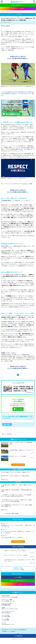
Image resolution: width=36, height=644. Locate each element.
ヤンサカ (18, 624)
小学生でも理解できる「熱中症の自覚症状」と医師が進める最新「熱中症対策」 (17, 491)
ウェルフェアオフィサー (12, 329)
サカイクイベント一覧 (18, 465)
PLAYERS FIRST (6, 201)
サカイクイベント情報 (18, 600)
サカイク (3, 12)
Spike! (18, 608)
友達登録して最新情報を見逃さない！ (18, 581)
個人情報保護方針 (22, 630)
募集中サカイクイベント (19, 439)
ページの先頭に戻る (18, 636)
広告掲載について (6, 631)
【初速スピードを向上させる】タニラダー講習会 (15, 551)
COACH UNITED (18, 597)
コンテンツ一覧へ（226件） (13, 513)
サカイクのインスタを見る (18, 9)
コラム (7, 12)
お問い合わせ (5, 630)
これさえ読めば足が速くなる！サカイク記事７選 (12, 537)
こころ (12, 12)
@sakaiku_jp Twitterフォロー (18, 574)
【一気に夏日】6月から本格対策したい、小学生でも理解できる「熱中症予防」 (16, 486)
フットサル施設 (18, 620)
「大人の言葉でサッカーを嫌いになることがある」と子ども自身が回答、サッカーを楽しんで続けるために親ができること (16, 496)
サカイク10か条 (6, 26)
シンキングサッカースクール (18, 612)
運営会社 (14, 631)
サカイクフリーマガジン (18, 604)
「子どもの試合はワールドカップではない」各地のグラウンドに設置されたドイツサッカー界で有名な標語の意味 (17, 501)
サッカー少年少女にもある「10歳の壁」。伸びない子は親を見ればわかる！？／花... (23, 389)
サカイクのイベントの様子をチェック (18, 584)
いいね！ (18, 577)
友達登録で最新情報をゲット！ (18, 5)
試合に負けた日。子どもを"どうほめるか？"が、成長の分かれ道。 (15, 476)
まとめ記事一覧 (18, 541)
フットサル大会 (18, 616)
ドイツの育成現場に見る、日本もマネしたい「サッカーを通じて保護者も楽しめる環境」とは (17, 506)
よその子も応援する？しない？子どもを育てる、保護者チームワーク (16, 472)
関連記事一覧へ (4, 479)
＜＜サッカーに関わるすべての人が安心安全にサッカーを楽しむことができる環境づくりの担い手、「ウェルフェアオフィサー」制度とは (18, 93)
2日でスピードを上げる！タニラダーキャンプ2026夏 (16, 555)
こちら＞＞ (26, 184)
